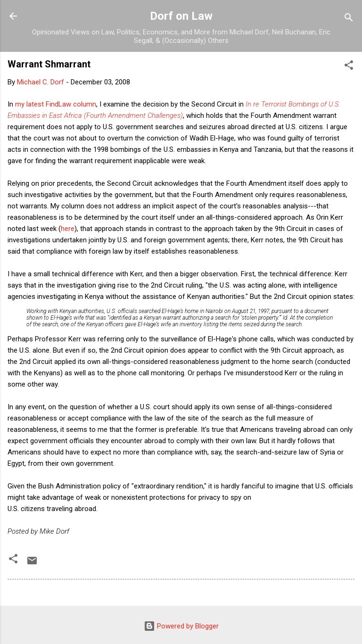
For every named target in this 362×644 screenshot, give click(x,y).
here (68, 229)
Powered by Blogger (181, 626)
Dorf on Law (181, 16)
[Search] (349, 19)
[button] (349, 67)
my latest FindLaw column (56, 104)
